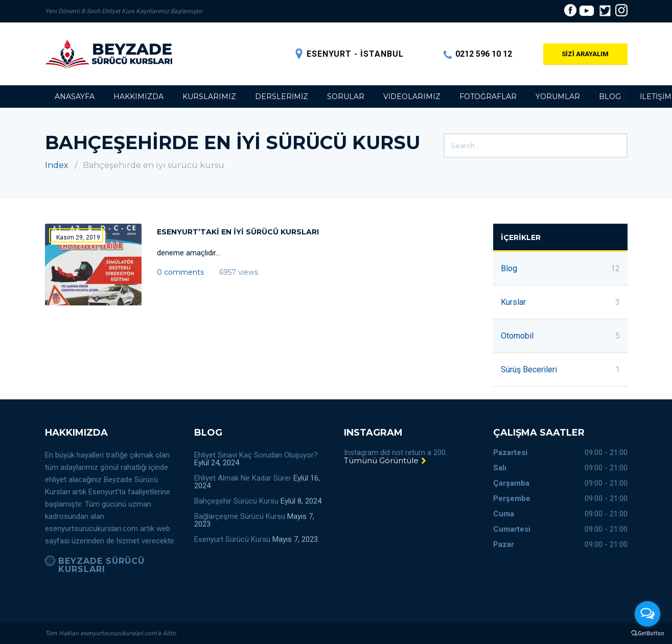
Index (57, 165)
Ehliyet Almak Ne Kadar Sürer (243, 478)
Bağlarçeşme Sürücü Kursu (240, 516)
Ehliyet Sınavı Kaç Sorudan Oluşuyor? (256, 455)
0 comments (180, 272)
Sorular (346, 97)
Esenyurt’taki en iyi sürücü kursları (238, 232)
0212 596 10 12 (478, 54)
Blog (610, 97)
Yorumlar (558, 97)
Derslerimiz (282, 97)
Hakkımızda (138, 97)
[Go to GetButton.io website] (647, 634)
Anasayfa (75, 97)
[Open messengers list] (647, 614)
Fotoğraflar (488, 97)
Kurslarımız (209, 97)
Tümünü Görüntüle (385, 460)
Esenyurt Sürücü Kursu (232, 539)
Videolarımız (412, 97)
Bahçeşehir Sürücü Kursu (236, 501)
